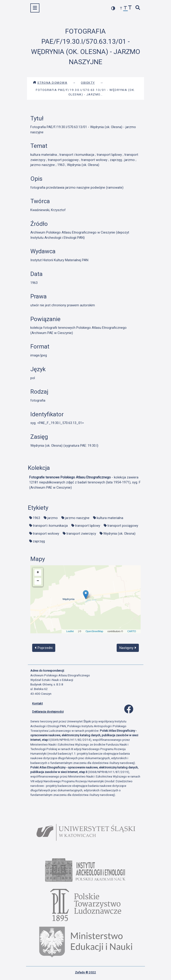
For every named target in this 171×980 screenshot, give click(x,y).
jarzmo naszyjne (77, 518)
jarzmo (53, 518)
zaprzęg (39, 541)
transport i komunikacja (50, 526)
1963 (36, 518)
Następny (128, 648)
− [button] (38, 581)
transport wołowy (46, 534)
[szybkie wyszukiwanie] (138, 8)
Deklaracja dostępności (48, 712)
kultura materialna (110, 518)
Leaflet (70, 631)
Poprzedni (44, 648)
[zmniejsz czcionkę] (121, 9)
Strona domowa (50, 83)
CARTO (132, 631)
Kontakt (37, 703)
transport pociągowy (123, 526)
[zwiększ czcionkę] (130, 8)
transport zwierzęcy (81, 534)
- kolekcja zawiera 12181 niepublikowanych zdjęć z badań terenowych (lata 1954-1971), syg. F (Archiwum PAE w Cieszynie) (85, 482)
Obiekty (88, 83)
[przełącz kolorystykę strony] (113, 8)
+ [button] (38, 572)
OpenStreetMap (94, 631)
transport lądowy (88, 526)
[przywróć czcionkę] (125, 9)
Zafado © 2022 (85, 972)
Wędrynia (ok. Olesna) (119, 534)
